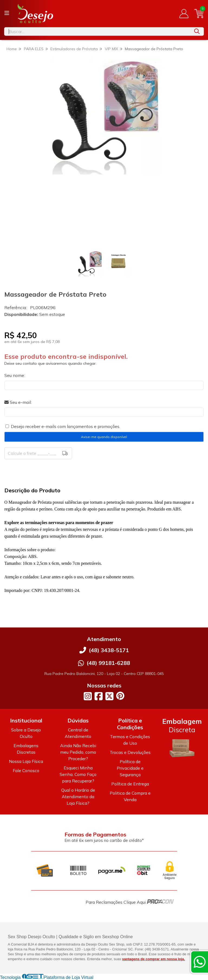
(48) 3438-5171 (109, 650)
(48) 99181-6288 (108, 663)
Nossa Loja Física (26, 761)
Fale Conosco (26, 770)
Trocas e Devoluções (130, 752)
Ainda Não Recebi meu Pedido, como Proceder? (78, 752)
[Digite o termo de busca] (97, 31)
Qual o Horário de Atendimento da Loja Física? (78, 797)
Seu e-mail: (18, 402)
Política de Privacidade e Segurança (130, 768)
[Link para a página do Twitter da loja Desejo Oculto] (109, 696)
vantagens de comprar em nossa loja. (154, 959)
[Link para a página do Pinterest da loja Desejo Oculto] (120, 696)
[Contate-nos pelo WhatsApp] (200, 962)
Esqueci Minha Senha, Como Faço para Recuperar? (78, 774)
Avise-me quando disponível (104, 437)
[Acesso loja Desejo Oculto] (184, 14)
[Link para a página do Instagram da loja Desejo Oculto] (88, 696)
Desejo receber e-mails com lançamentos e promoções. (66, 426)
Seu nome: (15, 375)
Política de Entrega (130, 784)
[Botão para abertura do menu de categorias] (7, 13)
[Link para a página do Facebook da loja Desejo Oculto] (99, 696)
